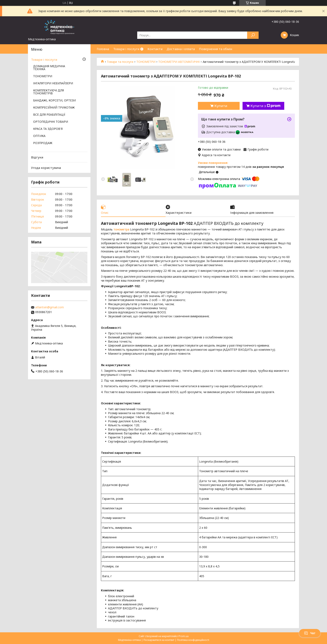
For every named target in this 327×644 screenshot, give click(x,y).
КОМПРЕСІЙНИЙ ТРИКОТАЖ (54, 108)
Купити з (265, 106)
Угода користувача (46, 168)
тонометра (121, 229)
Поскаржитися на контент (159, 640)
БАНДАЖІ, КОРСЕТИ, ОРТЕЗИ (54, 101)
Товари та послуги (120, 62)
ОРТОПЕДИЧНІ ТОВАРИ (51, 122)
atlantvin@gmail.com (50, 307)
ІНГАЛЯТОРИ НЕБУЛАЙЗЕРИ (53, 84)
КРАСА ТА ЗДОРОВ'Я (48, 129)
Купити (221, 106)
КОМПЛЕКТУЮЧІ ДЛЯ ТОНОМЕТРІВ (48, 92)
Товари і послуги (126, 49)
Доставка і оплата (181, 49)
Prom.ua (184, 636)
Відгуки (37, 157)
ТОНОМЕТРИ (146, 62)
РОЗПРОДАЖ (43, 143)
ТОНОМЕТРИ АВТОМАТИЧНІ (179, 62)
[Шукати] (253, 35)
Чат (310, 633)
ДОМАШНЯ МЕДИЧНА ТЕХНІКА (49, 68)
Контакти (155, 49)
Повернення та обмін (216, 49)
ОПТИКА (39, 136)
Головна (103, 49)
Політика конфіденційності (193, 640)
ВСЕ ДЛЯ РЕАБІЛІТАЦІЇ (49, 115)
